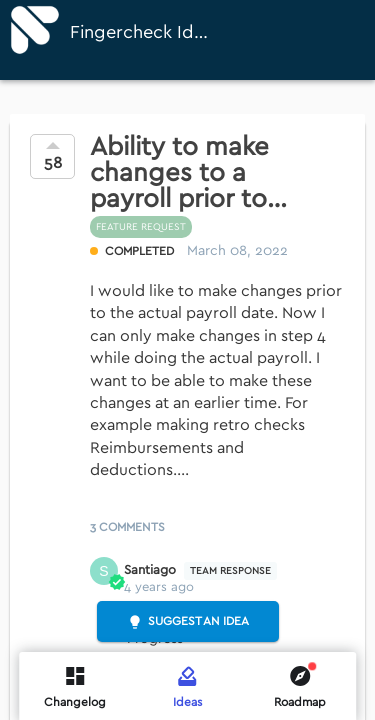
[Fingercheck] (35, 30)
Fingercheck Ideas (140, 32)
